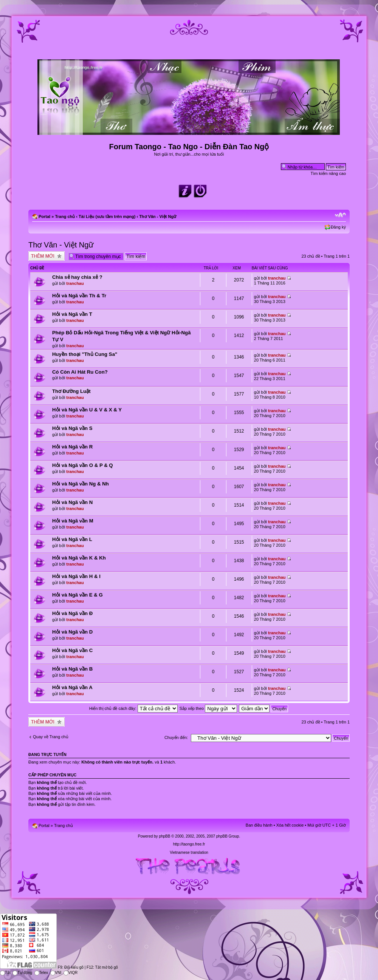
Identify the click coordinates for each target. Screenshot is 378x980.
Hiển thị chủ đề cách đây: (133, 708)
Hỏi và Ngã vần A (72, 687)
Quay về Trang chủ (51, 737)
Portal (44, 216)
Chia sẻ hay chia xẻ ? (77, 277)
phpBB (164, 836)
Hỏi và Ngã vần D (72, 632)
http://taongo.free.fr (189, 844)
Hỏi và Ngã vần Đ (72, 613)
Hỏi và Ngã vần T (72, 314)
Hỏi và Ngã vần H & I (76, 576)
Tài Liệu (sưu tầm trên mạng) (107, 216)
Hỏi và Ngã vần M (73, 521)
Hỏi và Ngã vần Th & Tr (79, 296)
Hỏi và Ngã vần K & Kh (79, 558)
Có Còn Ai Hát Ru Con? (80, 372)
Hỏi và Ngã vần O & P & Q (83, 465)
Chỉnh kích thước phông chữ (340, 215)
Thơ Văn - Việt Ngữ (158, 216)
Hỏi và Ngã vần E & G (77, 595)
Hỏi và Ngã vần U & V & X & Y (87, 410)
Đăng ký (338, 227)
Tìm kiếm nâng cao (328, 173)
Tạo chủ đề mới (46, 256)
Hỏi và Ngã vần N (72, 502)
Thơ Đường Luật (71, 391)
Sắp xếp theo (208, 708)
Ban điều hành (259, 825)
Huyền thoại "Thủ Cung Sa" (85, 354)
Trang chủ (65, 216)
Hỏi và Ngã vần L (72, 539)
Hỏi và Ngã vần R (72, 447)
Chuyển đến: (176, 737)
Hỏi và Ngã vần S (72, 428)
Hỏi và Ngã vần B (72, 669)
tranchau (75, 283)
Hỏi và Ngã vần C (72, 650)
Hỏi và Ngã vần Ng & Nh (81, 484)
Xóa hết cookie (290, 825)
